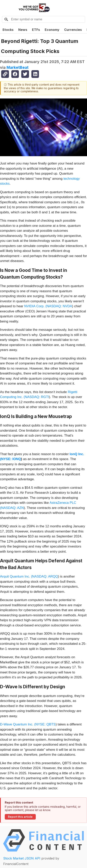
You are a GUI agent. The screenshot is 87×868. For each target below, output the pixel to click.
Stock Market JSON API (22, 858)
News (23, 30)
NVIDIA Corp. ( (35, 306)
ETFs (36, 30)
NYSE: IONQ (11, 459)
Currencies (73, 30)
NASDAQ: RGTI (37, 397)
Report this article (20, 817)
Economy (52, 30)
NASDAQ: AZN (13, 508)
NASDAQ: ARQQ (45, 576)
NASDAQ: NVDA (59, 306)
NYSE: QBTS (45, 724)
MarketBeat (18, 67)
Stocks (8, 30)
